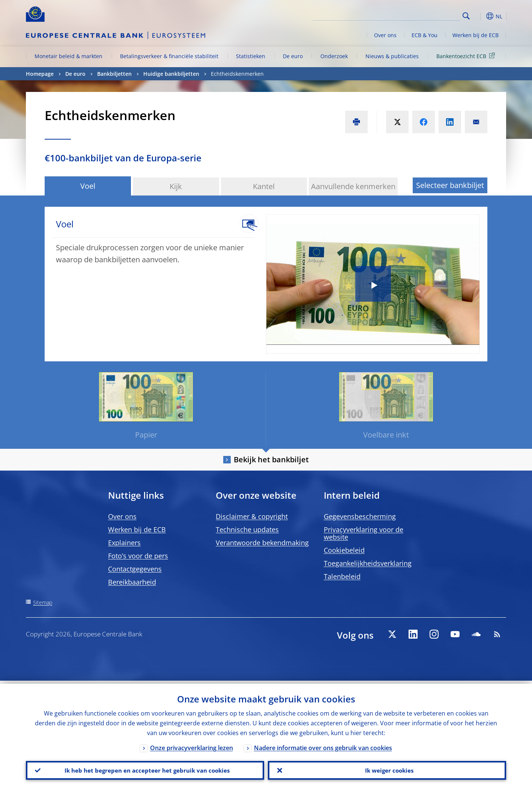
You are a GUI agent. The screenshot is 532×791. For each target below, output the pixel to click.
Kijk (176, 186)
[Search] (422, 15)
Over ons (385, 35)
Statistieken (251, 56)
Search (466, 16)
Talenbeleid (342, 576)
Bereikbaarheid (132, 582)
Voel (88, 186)
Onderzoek (334, 56)
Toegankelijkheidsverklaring (368, 563)
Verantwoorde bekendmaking (262, 543)
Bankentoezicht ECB (467, 56)
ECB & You (425, 35)
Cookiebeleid (344, 550)
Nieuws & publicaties (392, 56)
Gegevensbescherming (360, 516)
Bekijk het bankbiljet (271, 459)
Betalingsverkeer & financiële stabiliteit (169, 56)
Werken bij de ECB (476, 35)
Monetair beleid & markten (68, 56)
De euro (293, 56)
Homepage (40, 74)
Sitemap (43, 602)
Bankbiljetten (114, 74)
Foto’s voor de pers (138, 556)
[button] (480, 16)
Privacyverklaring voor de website (364, 533)
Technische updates (247, 529)
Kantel (264, 186)
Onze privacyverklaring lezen (192, 745)
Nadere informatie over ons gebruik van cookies (323, 745)
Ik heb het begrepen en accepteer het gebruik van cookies (145, 769)
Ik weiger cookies (387, 769)
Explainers (124, 543)
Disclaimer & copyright (252, 516)
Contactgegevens (135, 569)
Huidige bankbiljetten (171, 74)
